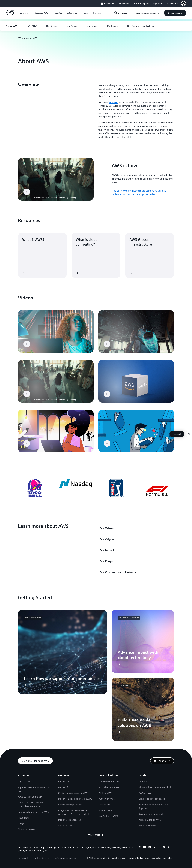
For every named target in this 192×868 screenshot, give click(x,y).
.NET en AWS (105, 793)
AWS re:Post (145, 793)
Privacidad (23, 858)
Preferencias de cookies (65, 858)
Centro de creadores (109, 781)
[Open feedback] (189, 434)
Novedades (24, 818)
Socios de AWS (66, 825)
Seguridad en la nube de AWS (33, 812)
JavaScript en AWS (108, 816)
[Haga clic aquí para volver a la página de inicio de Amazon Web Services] (10, 15)
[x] (140, 848)
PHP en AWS (105, 810)
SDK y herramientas (109, 787)
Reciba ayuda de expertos (152, 814)
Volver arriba (96, 835)
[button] (187, 4)
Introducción (65, 781)
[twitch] (159, 848)
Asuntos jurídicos (148, 825)
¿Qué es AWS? (25, 781)
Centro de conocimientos (152, 799)
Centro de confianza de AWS (73, 793)
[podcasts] (169, 848)
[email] (140, 853)
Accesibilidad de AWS (150, 820)
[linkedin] (149, 848)
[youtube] (164, 848)
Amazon (114, 102)
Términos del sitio (41, 858)
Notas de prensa (26, 829)
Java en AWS (105, 805)
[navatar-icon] (184, 4)
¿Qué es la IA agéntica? (30, 797)
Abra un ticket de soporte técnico (156, 787)
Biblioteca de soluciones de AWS (75, 799)
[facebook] (145, 848)
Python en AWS (107, 799)
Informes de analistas (69, 820)
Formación (64, 787)
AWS (20, 38)
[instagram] (154, 848)
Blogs (21, 823)
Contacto (143, 781)
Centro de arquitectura (70, 805)
